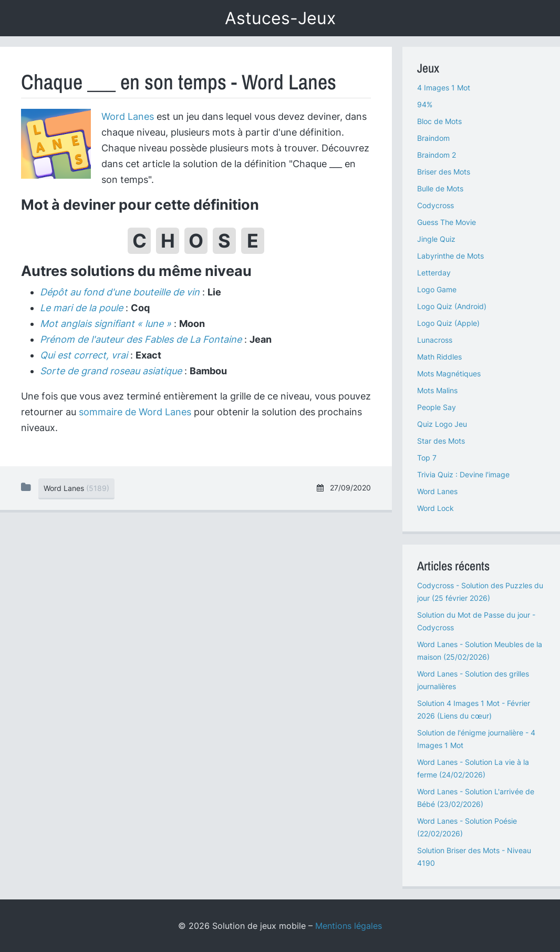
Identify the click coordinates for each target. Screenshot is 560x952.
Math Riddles (439, 357)
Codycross (435, 205)
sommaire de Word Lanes (135, 412)
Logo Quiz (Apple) (448, 323)
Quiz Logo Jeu (442, 424)
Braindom (433, 138)
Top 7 (427, 458)
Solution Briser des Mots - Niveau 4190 (474, 857)
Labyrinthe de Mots (450, 256)
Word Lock (435, 508)
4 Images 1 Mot (444, 88)
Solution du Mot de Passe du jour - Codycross (476, 621)
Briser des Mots (444, 172)
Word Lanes (128, 116)
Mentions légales (349, 926)
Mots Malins (437, 390)
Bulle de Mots (440, 188)
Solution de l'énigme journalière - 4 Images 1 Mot (476, 739)
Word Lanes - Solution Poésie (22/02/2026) (467, 827)
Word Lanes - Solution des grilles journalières (473, 680)
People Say (437, 407)
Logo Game (437, 289)
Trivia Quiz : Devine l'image (463, 474)
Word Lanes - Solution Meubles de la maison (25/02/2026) (480, 651)
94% (425, 104)
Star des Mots (441, 441)
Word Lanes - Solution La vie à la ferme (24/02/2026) (473, 768)
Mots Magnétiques (449, 373)
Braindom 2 (437, 155)
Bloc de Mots (439, 121)
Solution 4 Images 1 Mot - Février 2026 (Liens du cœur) (474, 709)
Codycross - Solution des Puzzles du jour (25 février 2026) (480, 592)
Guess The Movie (447, 222)
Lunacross (435, 340)
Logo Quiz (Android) (452, 306)
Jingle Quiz (436, 239)
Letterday (434, 273)
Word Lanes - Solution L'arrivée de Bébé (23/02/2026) (476, 798)
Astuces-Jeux (280, 18)
